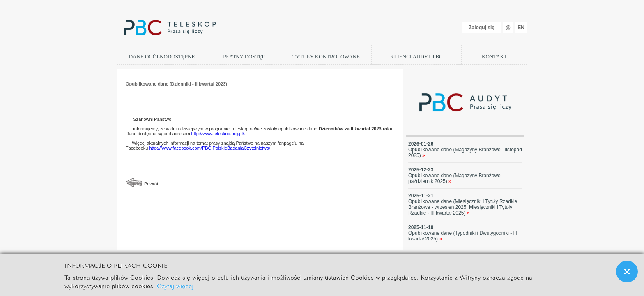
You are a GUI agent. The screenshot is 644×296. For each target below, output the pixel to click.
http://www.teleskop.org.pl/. (218, 134)
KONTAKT (494, 57)
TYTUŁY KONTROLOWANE (326, 57)
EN (521, 28)
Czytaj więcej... (178, 286)
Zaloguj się (482, 28)
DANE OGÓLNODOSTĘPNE (162, 57)
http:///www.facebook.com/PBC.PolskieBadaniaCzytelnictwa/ (210, 148)
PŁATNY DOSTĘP (244, 57)
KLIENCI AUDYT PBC (416, 57)
